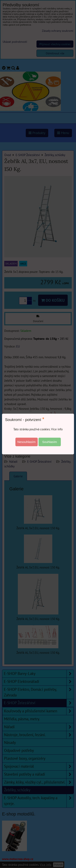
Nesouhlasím (27, 442)
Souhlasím (50, 442)
